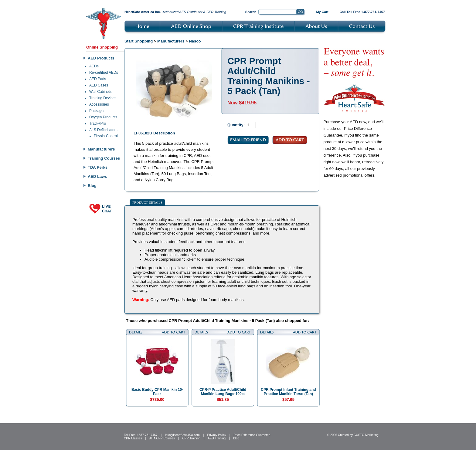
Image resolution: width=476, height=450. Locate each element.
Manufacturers (101, 149)
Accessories (99, 104)
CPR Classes (133, 438)
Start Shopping (139, 41)
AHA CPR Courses (162, 438)
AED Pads (98, 79)
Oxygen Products (103, 117)
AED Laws (97, 176)
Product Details (147, 202)
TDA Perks (98, 167)
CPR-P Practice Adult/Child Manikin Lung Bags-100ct (223, 392)
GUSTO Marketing (366, 435)
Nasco (195, 41)
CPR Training (191, 438)
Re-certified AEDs (104, 73)
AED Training (217, 438)
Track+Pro (98, 123)
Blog (92, 186)
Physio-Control (106, 136)
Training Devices (103, 98)
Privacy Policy (216, 435)
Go (301, 12)
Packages (97, 111)
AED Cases (99, 85)
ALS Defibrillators (103, 130)
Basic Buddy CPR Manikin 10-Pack (157, 392)
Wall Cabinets (100, 92)
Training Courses (104, 158)
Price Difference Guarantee (252, 435)
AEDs (94, 66)
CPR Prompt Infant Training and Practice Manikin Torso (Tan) (288, 392)
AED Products (101, 58)
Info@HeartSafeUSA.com (182, 435)
